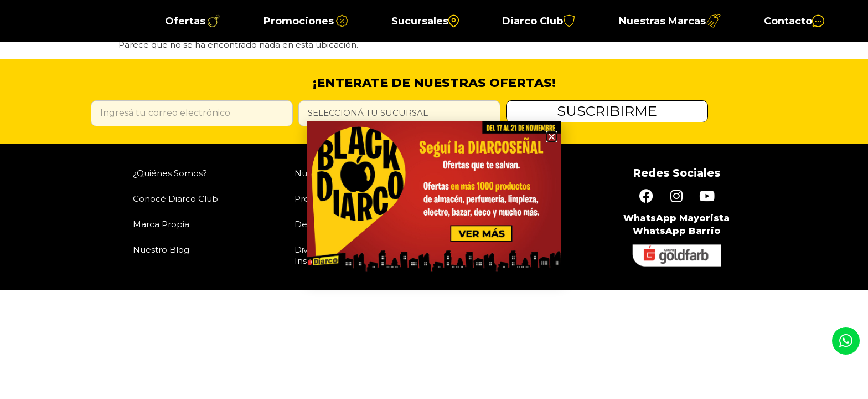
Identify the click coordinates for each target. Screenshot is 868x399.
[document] (434, 199)
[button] (552, 137)
